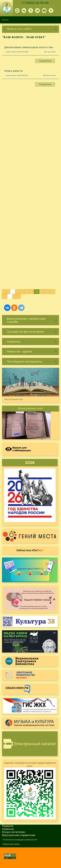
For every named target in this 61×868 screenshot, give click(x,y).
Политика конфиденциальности (20, 840)
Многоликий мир (14, 399)
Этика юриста (13, 71)
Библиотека (30, 550)
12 (47, 292)
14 (5, 296)
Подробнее (45, 61)
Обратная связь (11, 844)
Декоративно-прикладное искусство (29, 47)
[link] (30, 29)
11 (42, 292)
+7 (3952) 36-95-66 (35, 3)
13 (52, 292)
